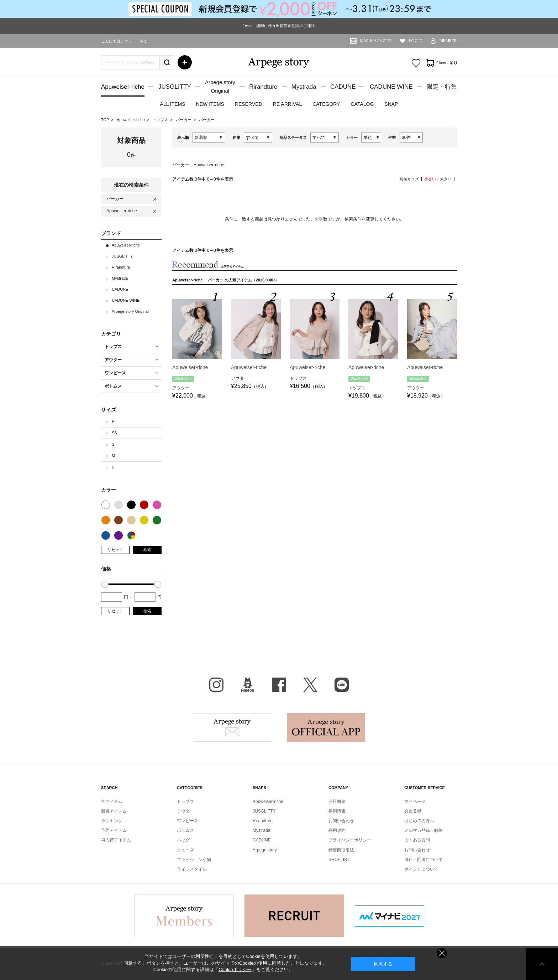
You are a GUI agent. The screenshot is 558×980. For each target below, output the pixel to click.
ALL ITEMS (173, 104)
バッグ (183, 840)
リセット (115, 550)
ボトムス (185, 830)
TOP (105, 120)
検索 (147, 550)
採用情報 (337, 811)
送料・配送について (423, 860)
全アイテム (112, 802)
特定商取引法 (341, 850)
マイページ (415, 802)
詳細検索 (185, 62)
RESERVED (249, 104)
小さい (430, 179)
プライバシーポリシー (350, 840)
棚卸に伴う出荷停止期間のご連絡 (286, 26)
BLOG (248, 685)
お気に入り (416, 63)
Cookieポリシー (235, 969)
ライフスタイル (192, 869)
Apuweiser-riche (123, 87)
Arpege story (232, 727)
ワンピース (188, 821)
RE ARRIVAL (287, 104)
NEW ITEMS (210, 104)
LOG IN (416, 41)
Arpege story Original (130, 311)
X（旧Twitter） (310, 685)
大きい (446, 179)
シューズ (185, 850)
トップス (161, 120)
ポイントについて (421, 869)
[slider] (105, 584)
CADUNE (343, 87)
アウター (185, 811)
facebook (279, 685)
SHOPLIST (339, 860)
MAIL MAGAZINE (376, 41)
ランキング (112, 821)
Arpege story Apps (326, 727)
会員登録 (413, 811)
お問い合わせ (341, 821)
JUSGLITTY (175, 87)
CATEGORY (326, 104)
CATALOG (362, 104)
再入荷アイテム (116, 840)
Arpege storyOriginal (220, 86)
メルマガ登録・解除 (423, 830)
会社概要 (337, 802)
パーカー (184, 120)
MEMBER (448, 41)
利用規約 (337, 830)
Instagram (216, 685)
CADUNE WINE (391, 87)
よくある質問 (417, 840)
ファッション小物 (194, 860)
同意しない (442, 953)
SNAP (391, 104)
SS (114, 433)
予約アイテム (114, 830)
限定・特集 (442, 87)
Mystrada (304, 87)
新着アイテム (114, 811)
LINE (342, 685)
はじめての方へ (419, 821)
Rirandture (263, 87)
